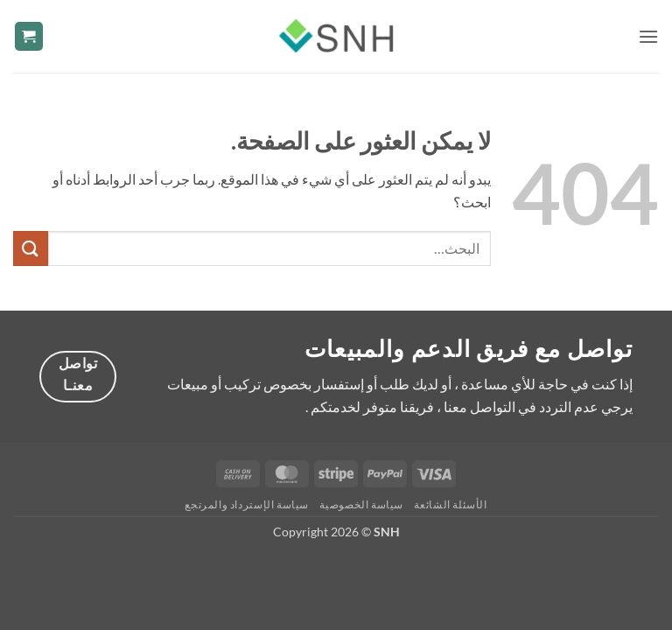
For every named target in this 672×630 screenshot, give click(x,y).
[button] (648, 36)
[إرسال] (31, 248)
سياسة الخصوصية (361, 504)
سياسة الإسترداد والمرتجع (247, 504)
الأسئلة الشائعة (450, 504)
